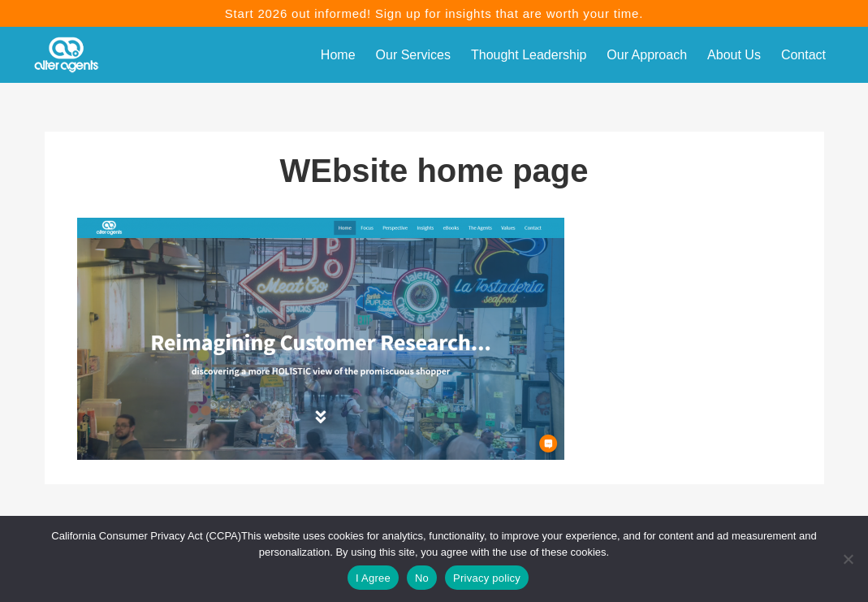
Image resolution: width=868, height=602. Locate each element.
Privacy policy (487, 578)
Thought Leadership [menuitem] (529, 55)
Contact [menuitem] (803, 55)
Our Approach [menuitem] (647, 55)
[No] (848, 559)
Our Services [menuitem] (413, 55)
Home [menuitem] (338, 55)
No (422, 578)
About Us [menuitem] (734, 55)
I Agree (373, 578)
